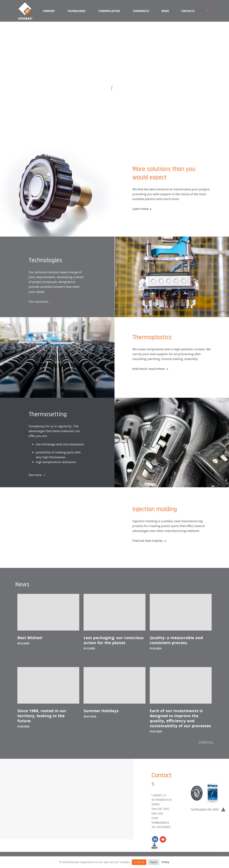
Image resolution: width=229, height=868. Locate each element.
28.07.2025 (90, 717)
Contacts (188, 11)
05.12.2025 (23, 644)
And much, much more (150, 369)
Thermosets (141, 11)
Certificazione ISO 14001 (208, 810)
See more (37, 475)
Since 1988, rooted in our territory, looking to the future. (42, 716)
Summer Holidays (101, 711)
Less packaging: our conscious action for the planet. (114, 640)
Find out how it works (149, 541)
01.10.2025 (156, 649)
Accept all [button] (139, 862)
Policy (165, 862)
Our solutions (40, 301)
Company (49, 11)
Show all (206, 742)
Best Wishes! (30, 638)
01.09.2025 (23, 727)
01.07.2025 (156, 732)
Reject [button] (154, 862)
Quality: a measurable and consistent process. (176, 640)
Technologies (76, 11)
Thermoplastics (109, 11)
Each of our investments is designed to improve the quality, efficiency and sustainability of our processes (180, 718)
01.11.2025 (89, 649)
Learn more (142, 209)
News (165, 11)
